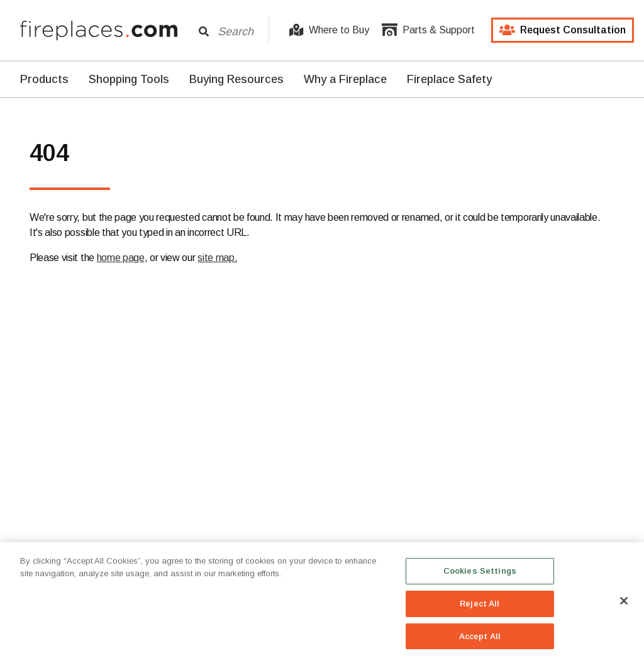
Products (44, 79)
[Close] (624, 606)
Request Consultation (563, 30)
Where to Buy (329, 30)
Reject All (480, 609)
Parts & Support (428, 30)
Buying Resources (236, 79)
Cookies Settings (480, 576)
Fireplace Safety (449, 79)
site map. (217, 258)
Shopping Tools (129, 79)
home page (121, 258)
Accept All (480, 641)
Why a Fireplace (345, 79)
